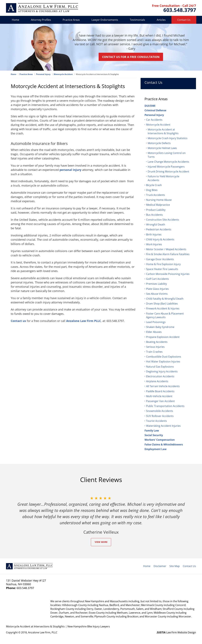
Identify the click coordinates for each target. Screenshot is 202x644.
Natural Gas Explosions (160, 367)
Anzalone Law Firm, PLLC (43, 632)
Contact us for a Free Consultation (131, 57)
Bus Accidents (154, 215)
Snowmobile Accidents (160, 411)
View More (101, 542)
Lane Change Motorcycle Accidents (168, 162)
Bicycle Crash (154, 185)
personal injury (70, 170)
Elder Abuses (154, 332)
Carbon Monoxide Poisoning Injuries (168, 274)
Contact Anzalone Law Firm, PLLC (174, 8)
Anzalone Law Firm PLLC (84, 321)
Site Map (175, 566)
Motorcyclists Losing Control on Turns (167, 155)
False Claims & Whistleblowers (164, 444)
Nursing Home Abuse (159, 200)
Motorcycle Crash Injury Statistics (168, 138)
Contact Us (184, 20)
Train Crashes (154, 352)
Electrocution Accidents (160, 376)
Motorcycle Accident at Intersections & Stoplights (163, 131)
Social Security (154, 435)
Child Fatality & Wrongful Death (165, 299)
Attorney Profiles (41, 20)
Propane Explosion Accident (163, 337)
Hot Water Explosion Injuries (163, 362)
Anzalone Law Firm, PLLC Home (42, 8)
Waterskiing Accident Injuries (163, 426)
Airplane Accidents (157, 381)
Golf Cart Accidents (158, 279)
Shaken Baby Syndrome (160, 327)
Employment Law (156, 449)
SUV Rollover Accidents (160, 416)
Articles (161, 20)
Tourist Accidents (156, 421)
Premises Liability (156, 284)
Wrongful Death (156, 225)
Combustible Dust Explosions (164, 357)
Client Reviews (101, 480)
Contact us (18, 321)
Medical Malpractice (158, 205)
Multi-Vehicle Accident (159, 396)
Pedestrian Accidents (159, 229)
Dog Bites (152, 190)
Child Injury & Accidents (160, 239)
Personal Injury (154, 115)
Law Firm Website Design (176, 632)
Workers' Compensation (160, 440)
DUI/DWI (150, 106)
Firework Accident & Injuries (163, 308)
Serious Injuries (155, 347)
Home (16, 20)
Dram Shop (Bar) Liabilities (162, 304)
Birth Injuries (154, 235)
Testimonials (137, 20)
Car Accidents (154, 120)
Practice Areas (71, 20)
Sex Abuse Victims (157, 294)
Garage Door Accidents (160, 259)
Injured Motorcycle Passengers (166, 167)
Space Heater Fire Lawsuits (162, 269)
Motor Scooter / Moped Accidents (166, 249)
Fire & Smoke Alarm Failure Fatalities (168, 254)
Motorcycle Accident (158, 125)
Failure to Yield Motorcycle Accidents (163, 178)
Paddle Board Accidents (160, 391)
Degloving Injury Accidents (162, 371)
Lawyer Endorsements (105, 20)
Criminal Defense (155, 110)
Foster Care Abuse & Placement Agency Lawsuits (165, 315)
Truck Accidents (156, 195)
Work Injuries (154, 244)
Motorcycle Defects (159, 143)
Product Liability (156, 210)
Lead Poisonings (156, 322)
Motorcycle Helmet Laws (162, 148)
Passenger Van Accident (160, 401)
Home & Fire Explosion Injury (163, 264)
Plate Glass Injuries (157, 289)
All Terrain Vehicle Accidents (163, 386)
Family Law (152, 431)
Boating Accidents (157, 342)
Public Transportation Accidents (165, 406)
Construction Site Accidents (163, 220)
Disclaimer (160, 566)
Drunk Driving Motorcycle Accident (168, 171)
